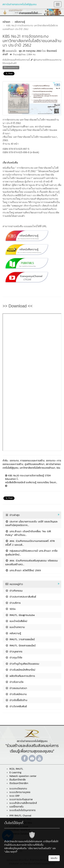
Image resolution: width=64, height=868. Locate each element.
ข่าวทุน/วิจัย (14, 657)
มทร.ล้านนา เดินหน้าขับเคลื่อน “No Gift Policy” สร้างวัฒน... (28, 533)
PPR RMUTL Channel (20, 816)
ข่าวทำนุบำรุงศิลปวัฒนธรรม (22, 664)
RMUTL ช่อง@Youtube (20, 615)
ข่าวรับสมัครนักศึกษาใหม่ (20, 670)
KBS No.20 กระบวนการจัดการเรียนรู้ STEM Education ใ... (28, 477)
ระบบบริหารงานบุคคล (20, 792)
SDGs (10, 609)
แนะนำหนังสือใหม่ (16, 621)
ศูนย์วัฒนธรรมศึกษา (34, 464)
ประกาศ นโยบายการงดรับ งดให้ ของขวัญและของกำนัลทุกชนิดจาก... (31, 523)
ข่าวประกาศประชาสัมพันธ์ (21, 597)
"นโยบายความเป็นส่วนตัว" (40, 848)
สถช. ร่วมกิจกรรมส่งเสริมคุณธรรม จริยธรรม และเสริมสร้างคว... (31, 562)
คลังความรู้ (13, 633)
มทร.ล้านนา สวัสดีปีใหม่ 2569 (23, 570)
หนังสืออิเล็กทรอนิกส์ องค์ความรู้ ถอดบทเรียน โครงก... (31, 484)
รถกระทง (14, 461)
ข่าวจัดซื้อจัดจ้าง (16, 700)
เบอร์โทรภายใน (16, 807)
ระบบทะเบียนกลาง (18, 789)
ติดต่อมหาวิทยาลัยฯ (19, 783)
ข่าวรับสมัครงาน (16, 694)
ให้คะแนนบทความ (11, 67)
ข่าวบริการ (13, 603)
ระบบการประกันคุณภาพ (21, 799)
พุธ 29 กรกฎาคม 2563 (30, 51)
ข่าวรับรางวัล (14, 682)
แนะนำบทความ (15, 627)
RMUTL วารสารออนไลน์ (20, 639)
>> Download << (18, 306)
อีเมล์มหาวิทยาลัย (17, 780)
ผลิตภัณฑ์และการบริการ (20, 676)
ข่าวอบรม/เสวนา (16, 688)
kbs (58, 468)
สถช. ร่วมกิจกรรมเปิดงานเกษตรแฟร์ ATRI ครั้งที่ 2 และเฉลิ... (30, 543)
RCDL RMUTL (16, 769)
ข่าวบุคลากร (14, 651)
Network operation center (23, 776)
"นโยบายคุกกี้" (11, 852)
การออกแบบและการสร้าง (32, 461)
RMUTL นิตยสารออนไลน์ (20, 645)
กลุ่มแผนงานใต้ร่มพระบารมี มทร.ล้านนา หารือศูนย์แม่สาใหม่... (31, 553)
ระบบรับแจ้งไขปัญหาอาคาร (22, 810)
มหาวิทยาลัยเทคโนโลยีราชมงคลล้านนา (37, 468)
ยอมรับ (54, 858)
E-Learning (15, 773)
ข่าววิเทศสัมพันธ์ (16, 706)
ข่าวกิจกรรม (14, 591)
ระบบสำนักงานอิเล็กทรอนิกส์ (23, 803)
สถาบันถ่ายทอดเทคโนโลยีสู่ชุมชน (19, 4)
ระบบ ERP (14, 796)
